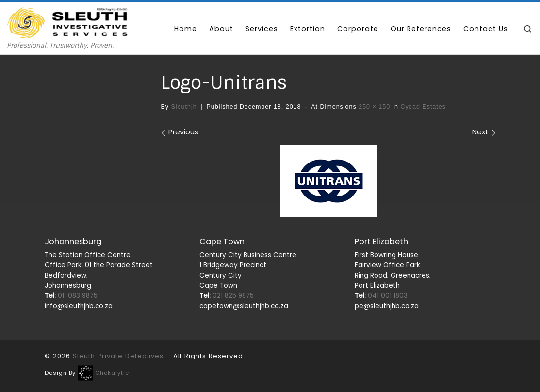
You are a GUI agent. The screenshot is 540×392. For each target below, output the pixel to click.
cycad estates (422, 107)
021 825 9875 (227, 296)
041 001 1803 (381, 296)
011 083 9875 (71, 296)
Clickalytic (112, 373)
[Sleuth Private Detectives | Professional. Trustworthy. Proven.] (68, 22)
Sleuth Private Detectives (118, 356)
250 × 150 (373, 107)
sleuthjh (184, 107)
